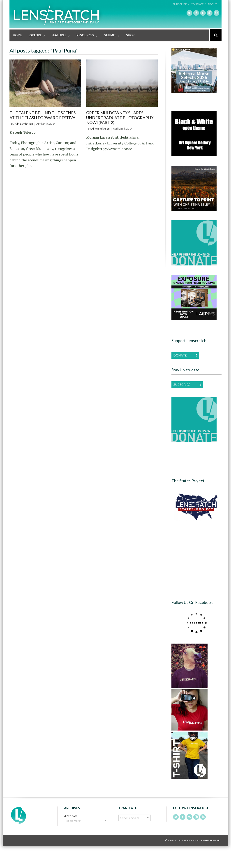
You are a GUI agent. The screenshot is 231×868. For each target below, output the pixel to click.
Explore (35, 36)
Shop (130, 35)
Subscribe (182, 385)
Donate (180, 355)
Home (17, 35)
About (212, 4)
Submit (110, 36)
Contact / (198, 4)
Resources (85, 36)
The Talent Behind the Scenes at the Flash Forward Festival (44, 115)
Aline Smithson (24, 124)
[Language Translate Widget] (135, 818)
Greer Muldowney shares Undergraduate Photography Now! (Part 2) (120, 118)
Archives (71, 816)
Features (59, 36)
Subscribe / (181, 4)
